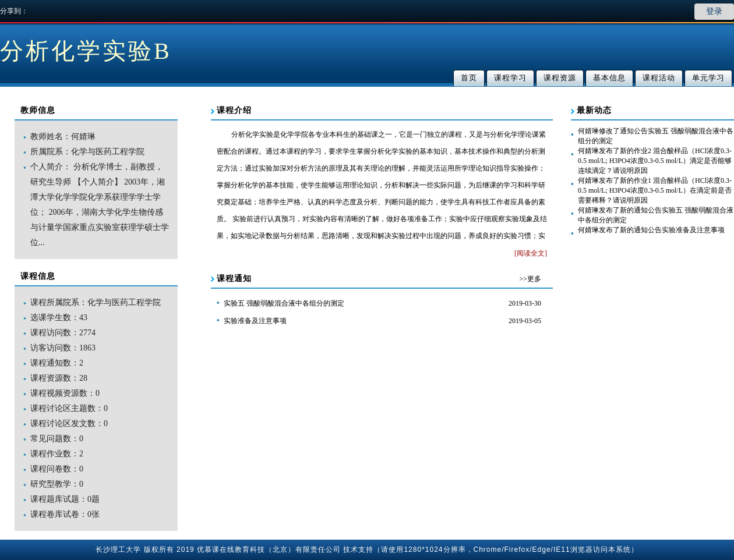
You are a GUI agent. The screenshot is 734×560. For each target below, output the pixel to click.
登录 (714, 11)
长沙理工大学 (118, 550)
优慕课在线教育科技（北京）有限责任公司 (269, 550)
